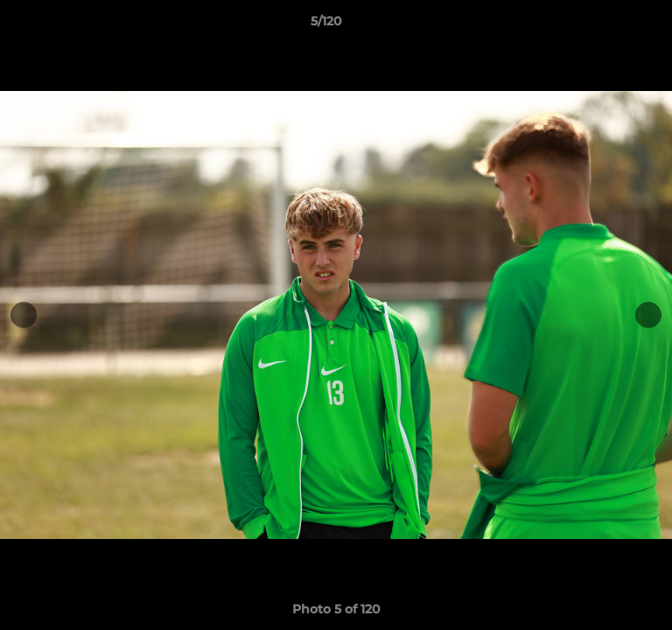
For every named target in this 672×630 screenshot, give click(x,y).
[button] (609, 25)
